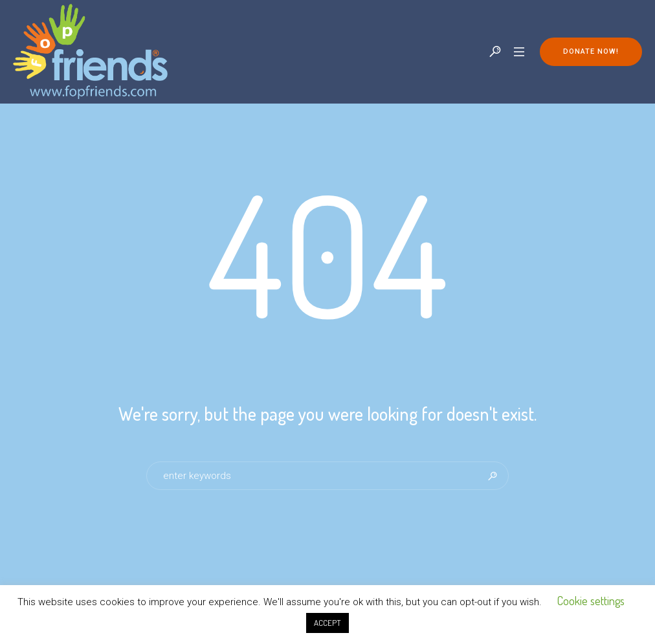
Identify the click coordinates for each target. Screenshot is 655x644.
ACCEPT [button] (327, 623)
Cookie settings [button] (591, 601)
